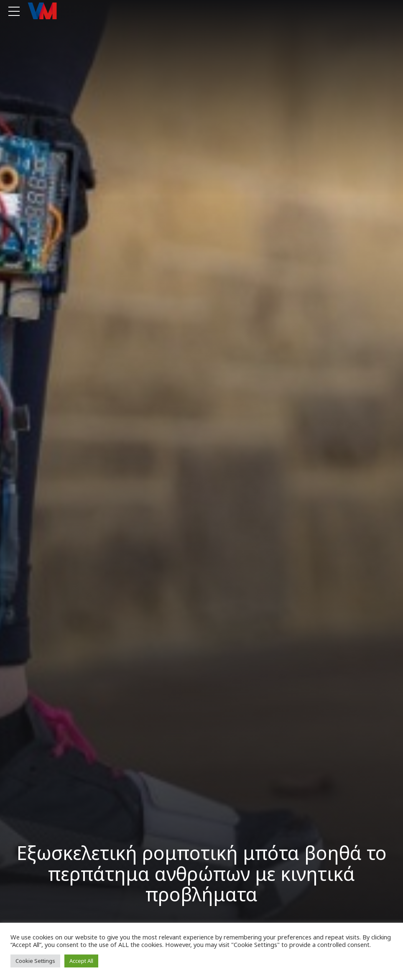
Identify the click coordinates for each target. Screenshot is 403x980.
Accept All (81, 961)
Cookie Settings (35, 961)
